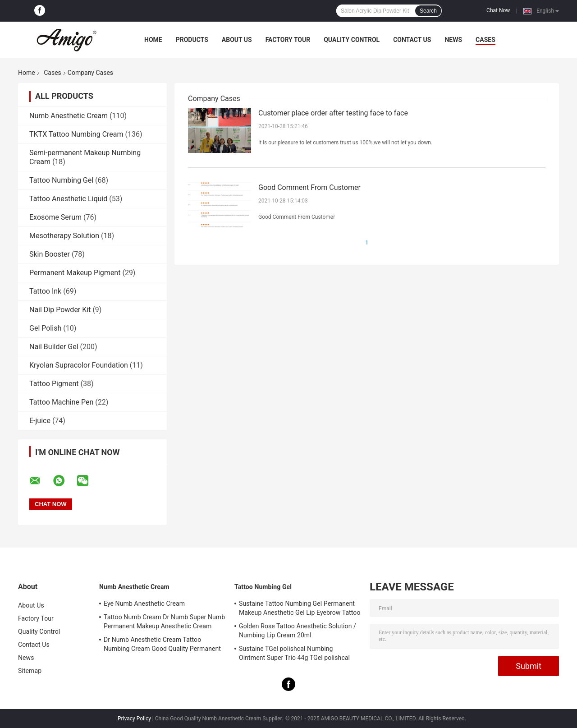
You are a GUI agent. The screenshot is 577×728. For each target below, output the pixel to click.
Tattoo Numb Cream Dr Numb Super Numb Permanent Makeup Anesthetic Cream (164, 622)
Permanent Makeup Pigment (75, 273)
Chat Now (498, 10)
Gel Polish (45, 328)
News (453, 40)
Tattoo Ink (45, 291)
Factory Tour (288, 40)
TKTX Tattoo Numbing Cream (76, 134)
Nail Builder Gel (54, 347)
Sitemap (30, 671)
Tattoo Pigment (54, 384)
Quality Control (352, 40)
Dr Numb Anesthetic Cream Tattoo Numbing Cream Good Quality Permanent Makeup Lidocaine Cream (162, 645)
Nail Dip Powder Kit (60, 310)
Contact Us (412, 40)
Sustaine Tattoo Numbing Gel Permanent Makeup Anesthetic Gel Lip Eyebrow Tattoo (300, 608)
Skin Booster (50, 254)
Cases (485, 40)
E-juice (40, 421)
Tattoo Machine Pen (61, 402)
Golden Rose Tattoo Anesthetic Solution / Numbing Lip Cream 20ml (298, 631)
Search (428, 11)
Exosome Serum (55, 217)
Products (192, 40)
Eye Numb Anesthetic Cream (144, 604)
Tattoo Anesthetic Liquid (68, 199)
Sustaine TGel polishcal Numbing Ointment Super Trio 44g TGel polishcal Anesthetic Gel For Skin (294, 654)
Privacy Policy (134, 719)
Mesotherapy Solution (64, 236)
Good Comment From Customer (309, 187)
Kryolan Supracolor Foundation (79, 365)
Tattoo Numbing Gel (61, 180)
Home (153, 40)
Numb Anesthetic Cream (69, 116)
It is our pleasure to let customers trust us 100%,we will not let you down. (345, 143)
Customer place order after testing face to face (333, 113)
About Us (237, 40)
